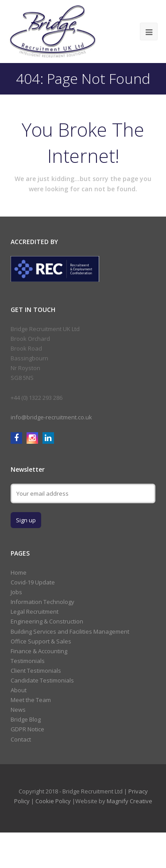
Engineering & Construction (47, 621)
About (19, 690)
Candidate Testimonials (42, 680)
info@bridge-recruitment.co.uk (51, 417)
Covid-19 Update (33, 582)
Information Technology (42, 602)
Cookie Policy (53, 801)
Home (19, 572)
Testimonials (28, 661)
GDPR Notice (27, 729)
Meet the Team (31, 700)
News (18, 710)
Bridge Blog (26, 719)
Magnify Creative (129, 801)
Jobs (16, 592)
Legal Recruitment (35, 612)
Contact (21, 739)
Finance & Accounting (39, 651)
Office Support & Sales (41, 641)
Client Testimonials (36, 671)
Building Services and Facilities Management (70, 631)
